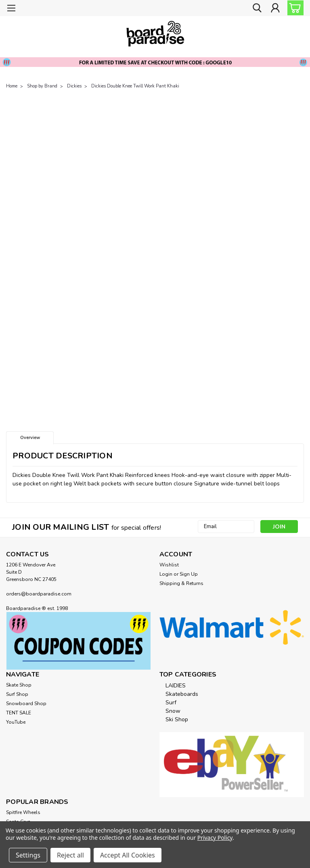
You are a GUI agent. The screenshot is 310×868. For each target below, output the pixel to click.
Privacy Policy (215, 838)
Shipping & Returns (181, 583)
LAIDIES (176, 686)
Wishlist (169, 565)
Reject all (70, 855)
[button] (79, 641)
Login (166, 574)
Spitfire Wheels (23, 812)
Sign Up (189, 574)
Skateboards (182, 694)
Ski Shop (177, 719)
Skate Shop (19, 685)
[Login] (275, 8)
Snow (173, 711)
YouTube (16, 722)
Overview (30, 438)
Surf (171, 703)
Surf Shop (17, 694)
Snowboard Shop (26, 704)
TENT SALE (19, 713)
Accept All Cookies (128, 855)
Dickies (74, 86)
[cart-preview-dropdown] (294, 8)
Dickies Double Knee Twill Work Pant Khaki (135, 86)
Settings (28, 855)
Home (12, 86)
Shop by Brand (42, 86)
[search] (257, 8)
